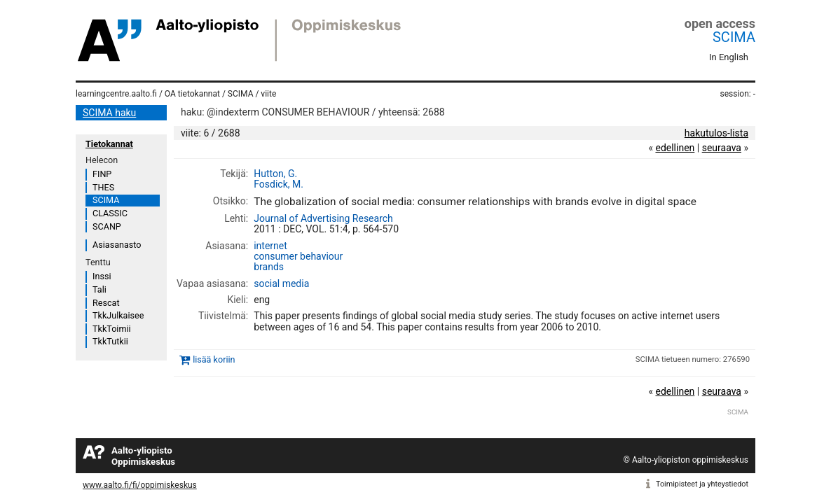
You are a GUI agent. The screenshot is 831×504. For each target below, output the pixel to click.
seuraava (722, 148)
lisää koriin (214, 359)
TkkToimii (112, 329)
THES (103, 187)
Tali (99, 289)
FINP (102, 174)
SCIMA (734, 37)
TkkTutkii (110, 341)
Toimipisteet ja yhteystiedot (702, 484)
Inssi (102, 276)
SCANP (107, 226)
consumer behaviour (298, 256)
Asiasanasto (117, 245)
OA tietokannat (192, 94)
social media (281, 283)
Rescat (106, 303)
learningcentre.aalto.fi (116, 94)
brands (269, 267)
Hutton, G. (275, 174)
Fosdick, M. (279, 184)
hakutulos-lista (716, 133)
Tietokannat (109, 144)
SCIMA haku (109, 113)
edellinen (675, 148)
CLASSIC (110, 213)
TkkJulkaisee (118, 315)
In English (729, 57)
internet (270, 246)
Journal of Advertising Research (323, 218)
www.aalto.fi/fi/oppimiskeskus (140, 485)
